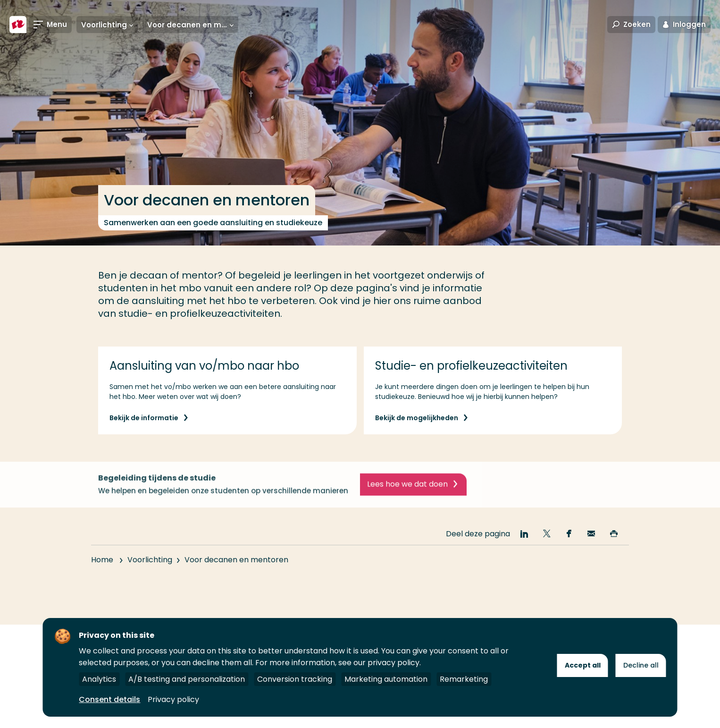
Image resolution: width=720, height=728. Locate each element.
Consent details (109, 699)
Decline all (641, 665)
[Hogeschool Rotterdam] (18, 25)
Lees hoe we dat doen (407, 491)
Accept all (583, 665)
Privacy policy (173, 699)
